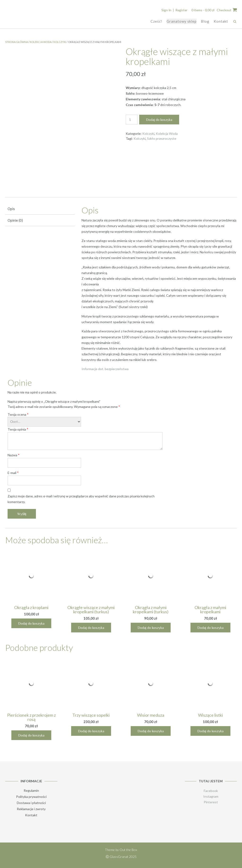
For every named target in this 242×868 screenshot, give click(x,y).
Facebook (211, 790)
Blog (205, 21)
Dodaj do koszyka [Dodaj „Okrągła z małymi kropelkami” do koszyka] (210, 627)
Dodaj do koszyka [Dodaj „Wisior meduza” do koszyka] (151, 731)
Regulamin (31, 790)
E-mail (13, 472)
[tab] (40, 209)
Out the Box (128, 849)
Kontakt (221, 21)
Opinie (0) (15, 220)
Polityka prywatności (31, 796)
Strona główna (17, 42)
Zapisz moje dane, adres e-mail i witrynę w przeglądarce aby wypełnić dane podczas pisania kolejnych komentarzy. (81, 499)
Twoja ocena (18, 414)
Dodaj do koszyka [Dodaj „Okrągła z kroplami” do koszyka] (31, 623)
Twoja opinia (18, 429)
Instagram (211, 796)
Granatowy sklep (182, 21)
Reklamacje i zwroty (31, 809)
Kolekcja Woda (41, 42)
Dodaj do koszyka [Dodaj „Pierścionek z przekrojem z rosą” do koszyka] (31, 735)
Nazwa (14, 455)
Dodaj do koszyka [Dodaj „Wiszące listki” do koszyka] (210, 731)
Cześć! (156, 21)
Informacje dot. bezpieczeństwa (105, 369)
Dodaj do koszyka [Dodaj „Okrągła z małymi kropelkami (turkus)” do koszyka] (151, 627)
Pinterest (211, 802)
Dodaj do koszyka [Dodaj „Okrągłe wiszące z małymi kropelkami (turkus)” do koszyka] (91, 627)
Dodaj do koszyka (159, 119)
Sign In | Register (174, 10)
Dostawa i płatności (31, 802)
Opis (11, 208)
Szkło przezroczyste (162, 138)
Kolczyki (60, 42)
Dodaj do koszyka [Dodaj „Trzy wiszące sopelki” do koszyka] (91, 731)
